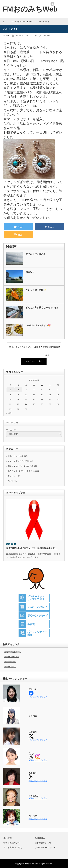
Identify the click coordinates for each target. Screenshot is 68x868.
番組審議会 (40, 838)
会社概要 (8, 838)
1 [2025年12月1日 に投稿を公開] (10, 390)
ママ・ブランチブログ (17, 461)
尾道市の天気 (10, 666)
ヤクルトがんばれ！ (36, 254)
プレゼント (12, 476)
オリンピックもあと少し (20, 347)
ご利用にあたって (43, 843)
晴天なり (30, 272)
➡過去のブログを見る (38, 697)
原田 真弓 (46, 36)
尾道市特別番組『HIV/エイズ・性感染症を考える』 (32, 548)
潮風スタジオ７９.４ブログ (19, 466)
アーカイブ (11, 430)
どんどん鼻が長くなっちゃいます (42, 308)
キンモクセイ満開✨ (36, 290)
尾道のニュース (14, 456)
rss (52, 4)
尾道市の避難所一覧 (13, 652)
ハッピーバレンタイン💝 (38, 325)
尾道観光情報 (10, 661)
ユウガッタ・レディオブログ (26, 36)
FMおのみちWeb (32, 864)
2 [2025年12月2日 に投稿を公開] (18, 390)
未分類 (11, 481)
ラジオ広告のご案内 (13, 848)
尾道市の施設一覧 (12, 657)
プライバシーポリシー (45, 848)
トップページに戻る (34, 361)
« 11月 (9, 413)
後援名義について (12, 843)
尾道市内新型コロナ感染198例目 (47, 348)
